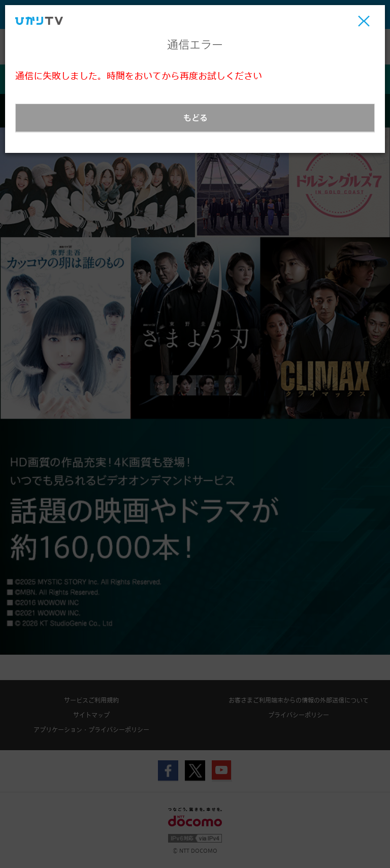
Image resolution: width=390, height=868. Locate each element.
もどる (196, 118)
